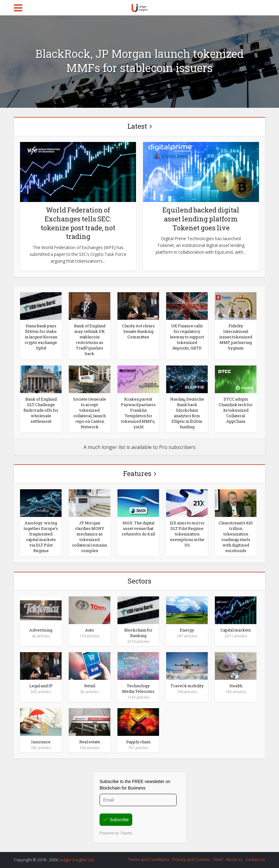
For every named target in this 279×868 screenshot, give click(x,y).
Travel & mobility (187, 686)
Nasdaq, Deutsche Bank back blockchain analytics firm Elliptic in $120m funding (187, 413)
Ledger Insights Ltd (76, 860)
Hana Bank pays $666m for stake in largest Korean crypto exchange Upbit (41, 337)
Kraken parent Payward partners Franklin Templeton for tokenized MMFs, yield (138, 413)
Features (137, 473)
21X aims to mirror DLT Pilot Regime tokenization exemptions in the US (187, 534)
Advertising (41, 630)
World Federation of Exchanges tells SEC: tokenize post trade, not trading (78, 223)
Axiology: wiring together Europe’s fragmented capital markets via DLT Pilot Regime (41, 537)
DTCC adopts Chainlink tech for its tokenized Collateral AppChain (236, 410)
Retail (90, 686)
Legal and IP (41, 686)
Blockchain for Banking (138, 633)
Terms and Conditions (149, 859)
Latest (137, 126)
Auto (90, 630)
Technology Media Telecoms (138, 688)
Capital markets (236, 630)
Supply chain (138, 742)
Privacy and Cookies (191, 859)
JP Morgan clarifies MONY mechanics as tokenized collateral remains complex (90, 537)
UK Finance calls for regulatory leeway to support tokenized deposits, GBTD (187, 337)
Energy (187, 630)
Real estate (90, 742)
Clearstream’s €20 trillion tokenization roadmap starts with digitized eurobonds (236, 537)
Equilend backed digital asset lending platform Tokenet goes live (201, 219)
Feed (218, 859)
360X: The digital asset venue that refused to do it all (138, 528)
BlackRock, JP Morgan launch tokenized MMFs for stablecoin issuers (140, 61)
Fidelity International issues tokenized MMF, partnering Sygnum (236, 337)
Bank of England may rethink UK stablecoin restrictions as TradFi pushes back (90, 340)
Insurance (41, 742)
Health (236, 686)
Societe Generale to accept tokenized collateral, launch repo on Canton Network (90, 413)
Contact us (255, 859)
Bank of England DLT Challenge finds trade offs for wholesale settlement (41, 410)
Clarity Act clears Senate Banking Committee (138, 331)
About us (234, 859)
